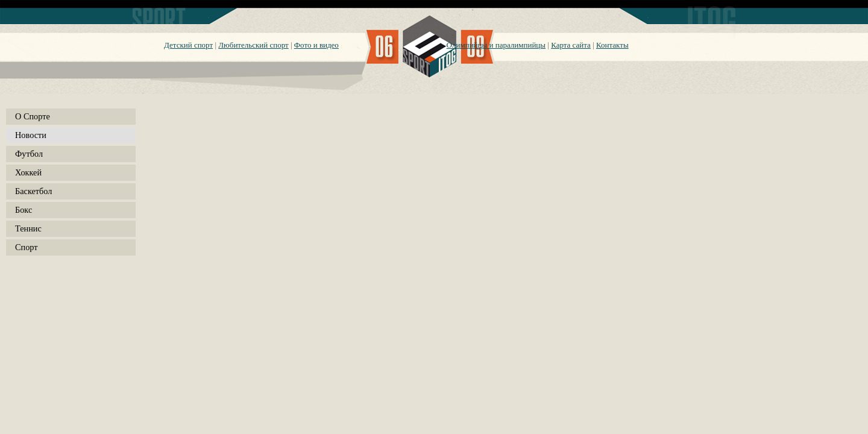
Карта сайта (571, 45)
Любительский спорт (253, 45)
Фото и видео (316, 45)
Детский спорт (188, 45)
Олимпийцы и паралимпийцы (496, 45)
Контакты (612, 45)
